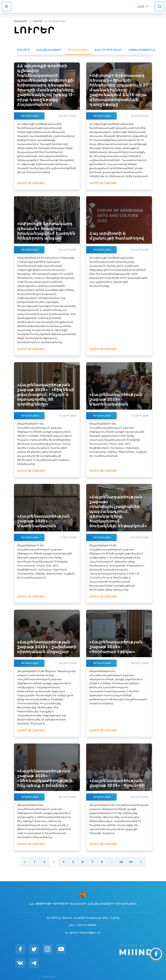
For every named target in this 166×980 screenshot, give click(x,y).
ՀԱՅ (141, 6)
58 (121, 862)
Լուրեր (38, 21)
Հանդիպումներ (108, 50)
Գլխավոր (21, 21)
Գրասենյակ (78, 50)
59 (131, 862)
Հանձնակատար (49, 50)
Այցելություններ (144, 50)
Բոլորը (23, 50)
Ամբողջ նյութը (31, 183)
